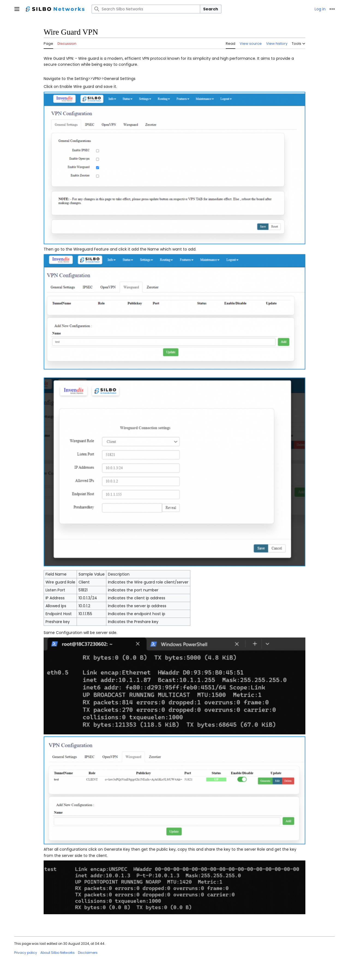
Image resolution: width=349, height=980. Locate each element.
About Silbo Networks (58, 953)
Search (211, 9)
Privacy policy (26, 953)
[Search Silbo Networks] (146, 9)
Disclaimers (88, 953)
